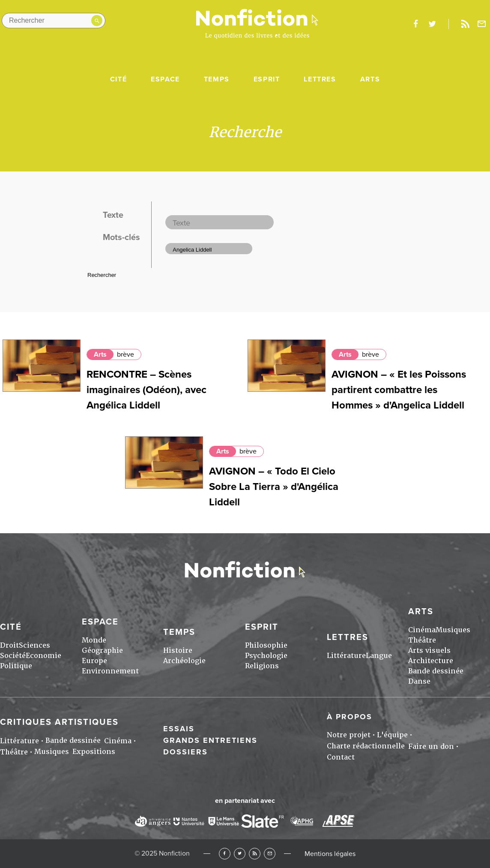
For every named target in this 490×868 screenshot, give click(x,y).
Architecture (431, 661)
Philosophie (266, 645)
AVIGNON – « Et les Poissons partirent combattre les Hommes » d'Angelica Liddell (399, 390)
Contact (341, 757)
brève (125, 354)
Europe (94, 661)
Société (13, 656)
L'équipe (392, 735)
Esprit (267, 79)
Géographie (102, 650)
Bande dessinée (436, 671)
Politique (16, 666)
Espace (165, 79)
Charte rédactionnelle (366, 746)
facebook (415, 24)
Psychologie (266, 656)
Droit (9, 645)
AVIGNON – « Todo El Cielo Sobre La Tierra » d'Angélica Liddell (274, 487)
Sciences (34, 645)
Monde (94, 640)
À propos (350, 717)
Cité (118, 79)
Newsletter (482, 24)
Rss (465, 24)
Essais (179, 729)
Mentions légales (330, 854)
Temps (217, 79)
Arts (370, 79)
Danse (419, 681)
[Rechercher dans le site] (54, 21)
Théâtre (422, 640)
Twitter (240, 854)
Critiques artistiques (59, 722)
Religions (262, 666)
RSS (255, 854)
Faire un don (431, 746)
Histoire (178, 650)
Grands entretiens (210, 740)
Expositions (94, 752)
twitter (432, 24)
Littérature (346, 656)
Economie (43, 656)
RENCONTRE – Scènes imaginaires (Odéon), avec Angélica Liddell (146, 390)
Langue (379, 656)
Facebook (225, 854)
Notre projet (349, 735)
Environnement (110, 671)
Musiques (453, 630)
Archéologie (184, 661)
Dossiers (185, 752)
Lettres (320, 79)
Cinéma (422, 630)
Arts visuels (429, 650)
